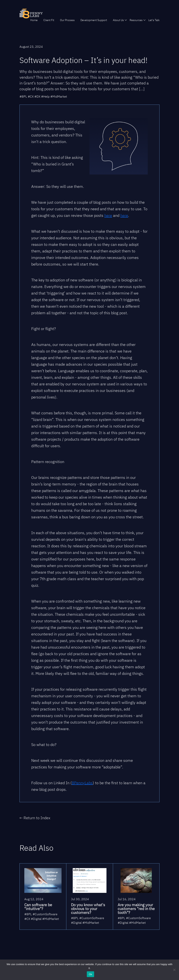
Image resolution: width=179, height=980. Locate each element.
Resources (136, 20)
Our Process (67, 20)
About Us (118, 20)
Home (34, 20)
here (108, 215)
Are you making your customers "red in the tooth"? (136, 909)
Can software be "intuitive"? (38, 907)
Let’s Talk (154, 20)
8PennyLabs (82, 783)
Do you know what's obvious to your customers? (88, 909)
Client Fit (49, 20)
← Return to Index (35, 818)
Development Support (94, 20)
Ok (90, 974)
